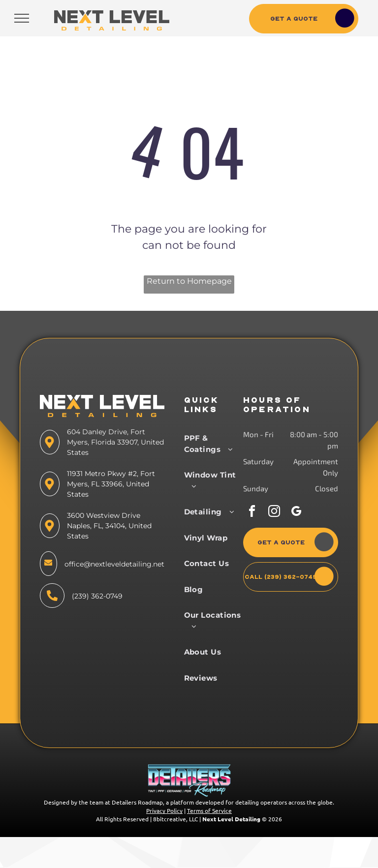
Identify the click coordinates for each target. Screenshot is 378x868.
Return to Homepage (189, 281)
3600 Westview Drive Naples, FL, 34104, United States (109, 526)
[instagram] (274, 513)
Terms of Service (209, 810)
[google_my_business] (296, 513)
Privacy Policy (164, 810)
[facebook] (252, 513)
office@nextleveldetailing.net (114, 564)
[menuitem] (215, 444)
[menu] (22, 18)
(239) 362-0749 (97, 596)
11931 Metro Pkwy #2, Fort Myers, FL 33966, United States (111, 484)
